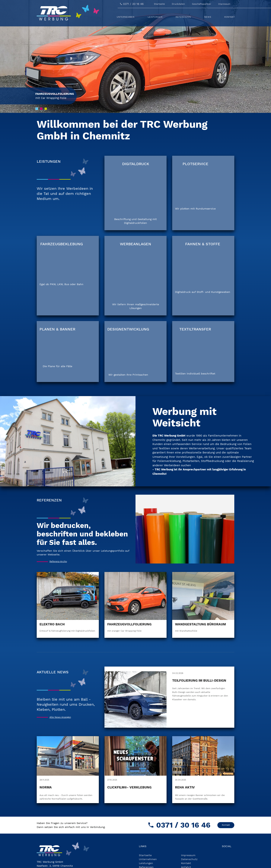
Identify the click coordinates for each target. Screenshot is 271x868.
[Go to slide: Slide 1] (37, 109)
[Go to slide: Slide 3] (46, 109)
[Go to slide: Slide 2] (41, 109)
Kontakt (226, 799)
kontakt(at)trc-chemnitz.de (64, 855)
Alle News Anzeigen (60, 691)
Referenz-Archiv (58, 535)
